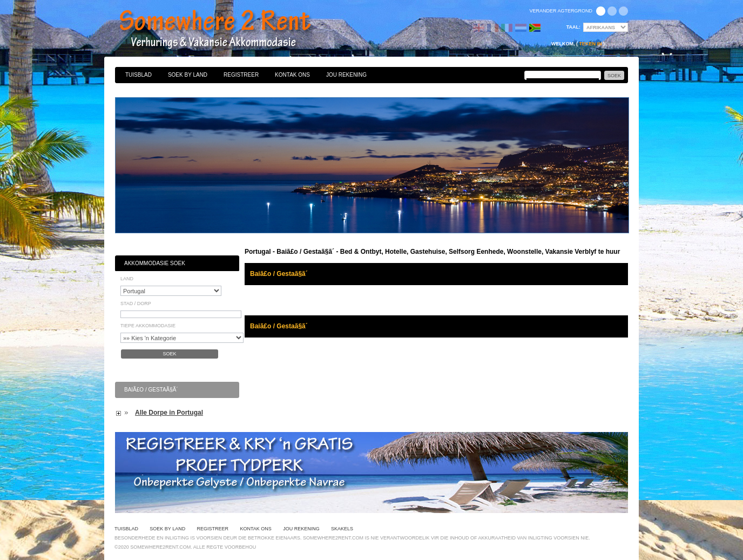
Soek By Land (188, 75)
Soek (169, 354)
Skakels (342, 529)
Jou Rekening (346, 75)
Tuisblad (139, 75)
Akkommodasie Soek (155, 263)
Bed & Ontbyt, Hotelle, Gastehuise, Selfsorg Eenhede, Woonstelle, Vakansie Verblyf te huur (227, 30)
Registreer (241, 75)
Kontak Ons (292, 75)
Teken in (590, 44)
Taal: (573, 27)
